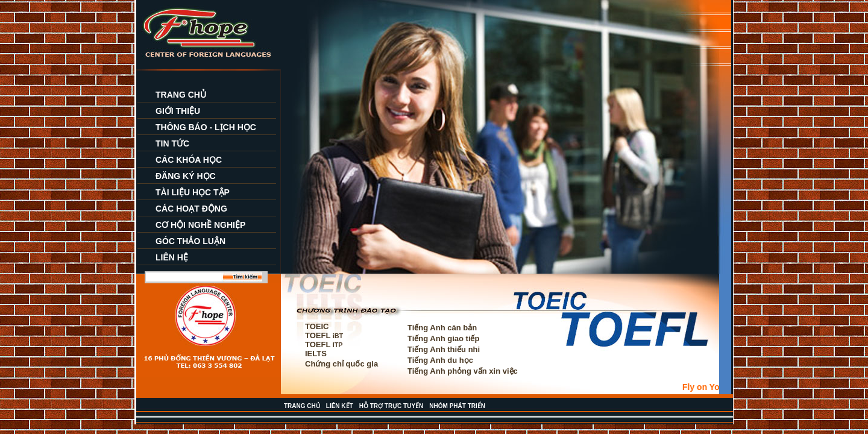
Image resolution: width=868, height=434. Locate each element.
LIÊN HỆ (172, 257)
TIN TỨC (172, 143)
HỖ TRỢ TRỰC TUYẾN (392, 406)
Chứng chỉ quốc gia (341, 364)
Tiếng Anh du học (440, 360)
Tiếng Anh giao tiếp (443, 338)
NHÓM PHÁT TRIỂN (457, 406)
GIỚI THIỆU (178, 111)
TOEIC (317, 326)
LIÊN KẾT (340, 406)
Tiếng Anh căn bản (442, 328)
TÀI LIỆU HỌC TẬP (193, 192)
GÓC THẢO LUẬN (190, 241)
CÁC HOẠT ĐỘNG (191, 209)
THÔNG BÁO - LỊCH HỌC (206, 127)
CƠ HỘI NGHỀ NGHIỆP (200, 225)
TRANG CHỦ (181, 95)
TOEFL (324, 335)
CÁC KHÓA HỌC (189, 160)
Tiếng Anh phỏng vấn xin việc (463, 371)
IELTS (316, 354)
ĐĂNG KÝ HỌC (186, 176)
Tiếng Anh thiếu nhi (444, 349)
